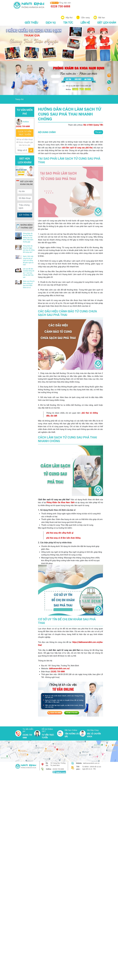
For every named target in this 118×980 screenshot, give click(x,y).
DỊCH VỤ (51, 22)
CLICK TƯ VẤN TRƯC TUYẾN (25, 133)
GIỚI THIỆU (31, 22)
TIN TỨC (68, 22)
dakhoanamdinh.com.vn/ (59, 668)
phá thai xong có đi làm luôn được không (63, 538)
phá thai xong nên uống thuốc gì (60, 533)
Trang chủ (19, 99)
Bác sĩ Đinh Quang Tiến (93, 125)
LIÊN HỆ (85, 22)
